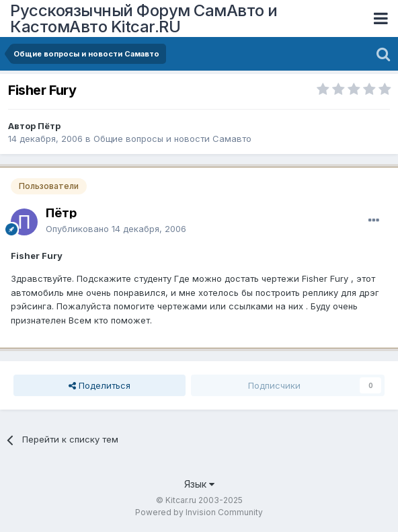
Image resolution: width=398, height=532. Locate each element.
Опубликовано (116, 229)
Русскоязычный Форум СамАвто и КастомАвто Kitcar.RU (144, 18)
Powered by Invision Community (199, 512)
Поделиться (99, 385)
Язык (199, 484)
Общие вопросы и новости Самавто (172, 139)
